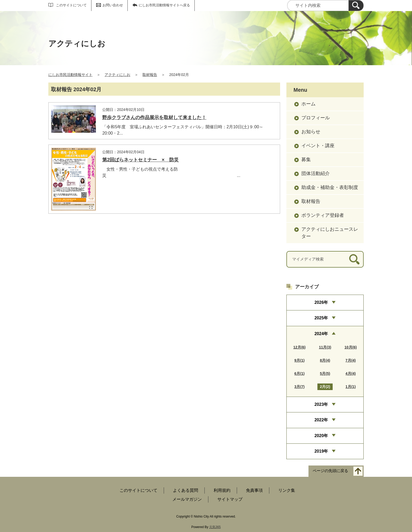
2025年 (321, 318)
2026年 (321, 302)
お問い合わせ (113, 5)
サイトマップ (230, 499)
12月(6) (299, 347)
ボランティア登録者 (323, 215)
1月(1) (351, 387)
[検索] (356, 6)
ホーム (308, 104)
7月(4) (351, 360)
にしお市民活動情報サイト (70, 75)
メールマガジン (187, 499)
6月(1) (299, 374)
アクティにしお (117, 75)
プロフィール (316, 118)
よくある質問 (186, 490)
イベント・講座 (318, 146)
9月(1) (299, 360)
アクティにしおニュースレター (330, 233)
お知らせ (311, 132)
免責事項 (254, 490)
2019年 (321, 451)
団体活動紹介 (316, 173)
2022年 (321, 420)
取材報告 (150, 75)
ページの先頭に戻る (330, 471)
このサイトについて (71, 5)
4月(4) (351, 374)
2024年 (321, 334)
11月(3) (325, 347)
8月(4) (325, 360)
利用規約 (222, 490)
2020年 (321, 436)
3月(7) (299, 387)
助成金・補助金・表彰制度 (330, 187)
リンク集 (287, 490)
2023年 (321, 404)
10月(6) (351, 347)
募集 (306, 160)
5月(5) (325, 374)
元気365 (215, 527)
